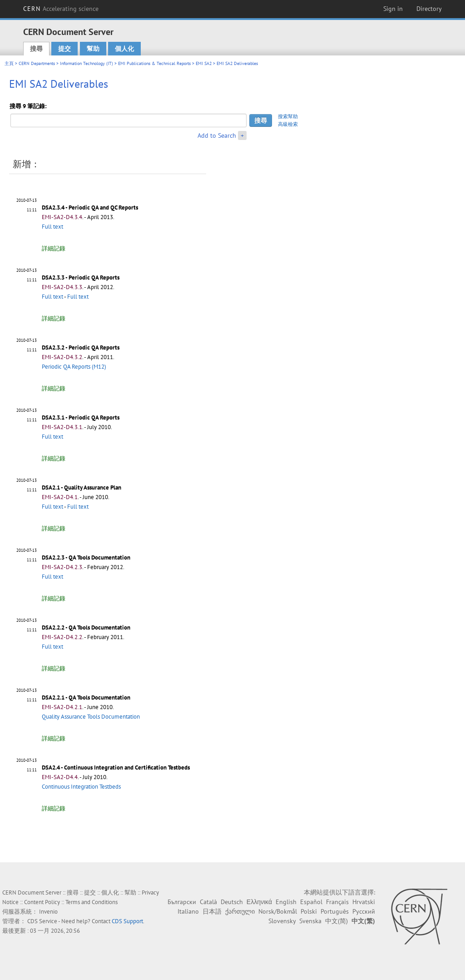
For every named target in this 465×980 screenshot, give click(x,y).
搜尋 (36, 49)
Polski (309, 911)
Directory (429, 9)
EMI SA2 (204, 63)
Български (182, 902)
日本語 (212, 911)
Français (337, 902)
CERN (61, 9)
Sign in (393, 9)
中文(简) (336, 921)
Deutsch (232, 902)
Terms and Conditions (92, 902)
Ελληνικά (259, 902)
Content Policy (42, 902)
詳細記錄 (54, 248)
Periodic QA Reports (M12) (74, 367)
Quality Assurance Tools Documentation (91, 717)
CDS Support (127, 921)
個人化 (124, 49)
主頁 (9, 63)
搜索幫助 (288, 116)
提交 (64, 49)
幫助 (93, 49)
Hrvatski (364, 902)
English (286, 902)
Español (311, 902)
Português (335, 911)
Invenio (48, 912)
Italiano (188, 911)
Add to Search (217, 135)
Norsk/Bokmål (278, 911)
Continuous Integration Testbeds (81, 787)
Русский (364, 911)
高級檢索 (288, 124)
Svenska (310, 921)
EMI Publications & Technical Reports (154, 63)
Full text (52, 227)
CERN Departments (37, 63)
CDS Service (42, 921)
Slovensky (282, 921)
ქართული (240, 911)
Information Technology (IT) (87, 63)
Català (208, 902)
